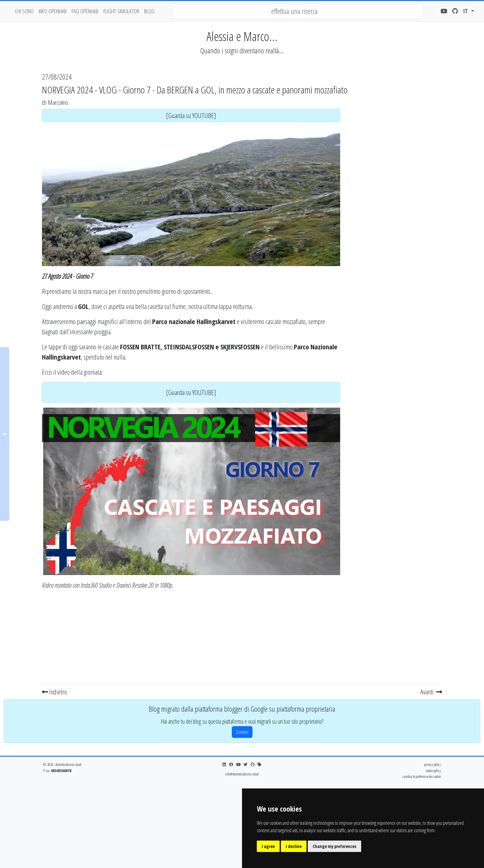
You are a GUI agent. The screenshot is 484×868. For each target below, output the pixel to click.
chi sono (24, 11)
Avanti (431, 692)
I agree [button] (268, 846)
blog (149, 11)
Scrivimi (242, 732)
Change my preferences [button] (334, 846)
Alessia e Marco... (242, 36)
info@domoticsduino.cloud (242, 774)
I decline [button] (294, 846)
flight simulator (121, 11)
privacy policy (432, 764)
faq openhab (85, 11)
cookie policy (433, 771)
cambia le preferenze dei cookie (422, 776)
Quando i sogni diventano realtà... (242, 50)
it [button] (466, 11)
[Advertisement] (191, 638)
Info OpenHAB (53, 11)
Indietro (54, 692)
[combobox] (298, 11)
